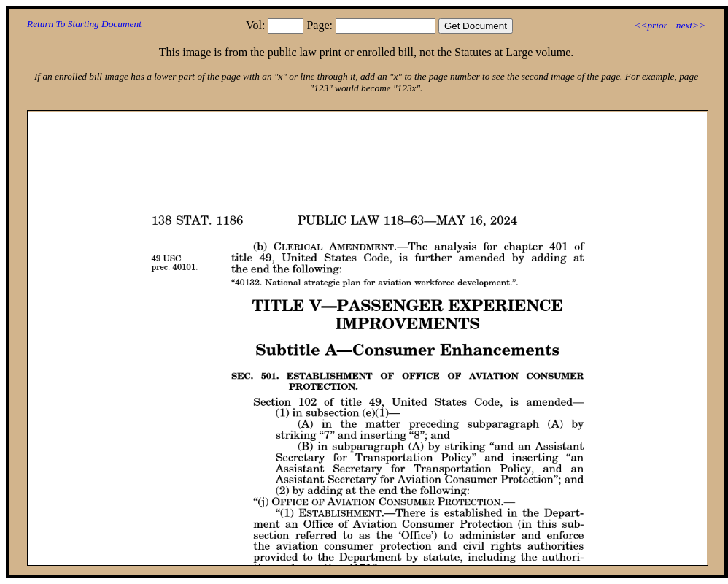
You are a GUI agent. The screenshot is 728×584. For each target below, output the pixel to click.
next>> (691, 25)
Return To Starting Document (84, 24)
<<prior (650, 25)
